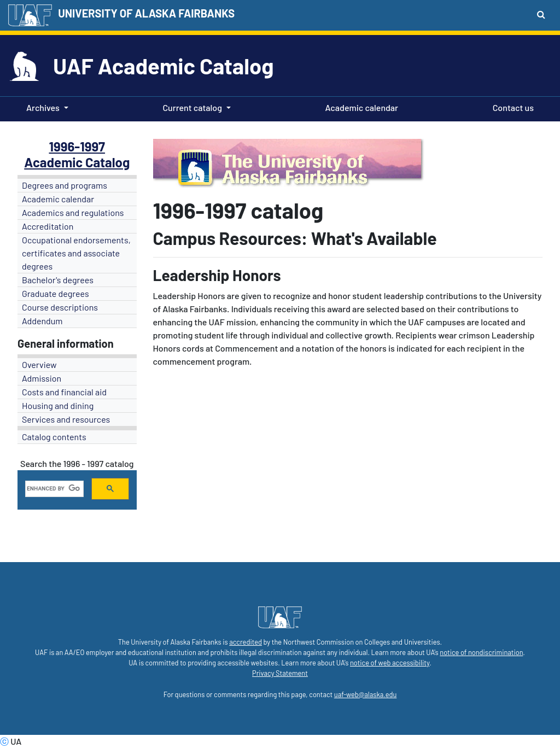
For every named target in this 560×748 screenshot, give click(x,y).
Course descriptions (60, 307)
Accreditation (48, 226)
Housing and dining (58, 405)
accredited (246, 642)
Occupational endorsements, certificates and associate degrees (76, 253)
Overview (39, 364)
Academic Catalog (77, 162)
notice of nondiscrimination (481, 652)
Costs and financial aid (64, 392)
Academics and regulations (73, 212)
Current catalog (192, 107)
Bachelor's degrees (58, 280)
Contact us (511, 107)
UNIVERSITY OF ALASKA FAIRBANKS (146, 13)
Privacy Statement (280, 673)
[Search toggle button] (541, 14)
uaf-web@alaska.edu (365, 694)
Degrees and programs (65, 185)
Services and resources (66, 419)
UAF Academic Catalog (163, 66)
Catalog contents (54, 437)
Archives (43, 107)
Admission (42, 378)
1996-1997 (77, 146)
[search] (53, 489)
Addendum (42, 321)
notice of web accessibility (390, 663)
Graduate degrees (56, 293)
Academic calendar (360, 107)
